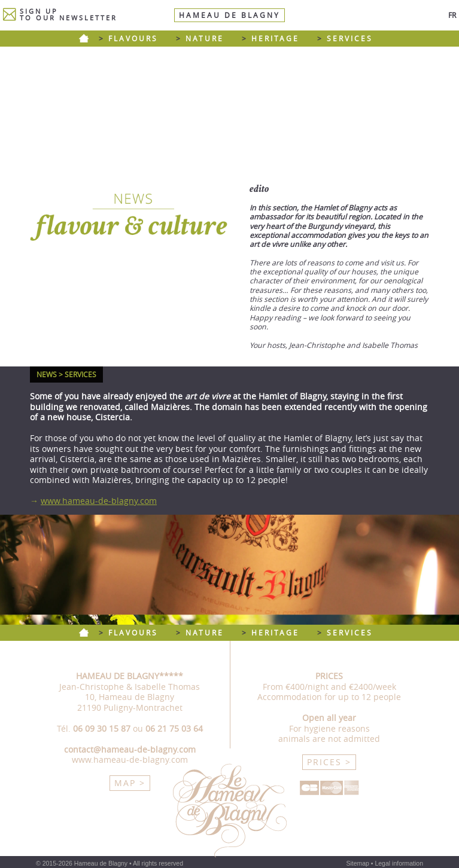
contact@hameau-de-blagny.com (130, 749)
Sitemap (358, 863)
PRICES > (329, 762)
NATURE (205, 39)
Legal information (399, 863)
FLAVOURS (133, 39)
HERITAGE (275, 39)
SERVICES (350, 39)
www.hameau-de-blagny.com (99, 501)
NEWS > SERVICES (66, 375)
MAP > (130, 783)
